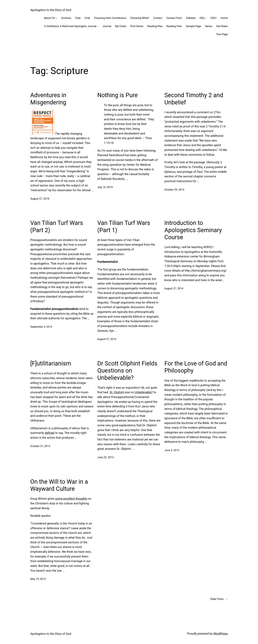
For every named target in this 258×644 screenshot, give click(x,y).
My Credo (121, 26)
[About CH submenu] (57, 18)
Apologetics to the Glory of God (51, 10)
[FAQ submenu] (206, 18)
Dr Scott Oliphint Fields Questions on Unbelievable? (127, 371)
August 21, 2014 (174, 288)
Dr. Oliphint (117, 392)
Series (209, 26)
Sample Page (193, 26)
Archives (66, 18)
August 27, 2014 (107, 339)
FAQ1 (214, 18)
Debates (191, 18)
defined (50, 433)
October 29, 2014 (174, 190)
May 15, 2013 (38, 579)
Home (224, 18)
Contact (158, 18)
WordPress (221, 634)
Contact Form (174, 18)
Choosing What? (140, 18)
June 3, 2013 (172, 450)
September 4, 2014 (41, 327)
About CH (50, 18)
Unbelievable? (144, 392)
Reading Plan (155, 26)
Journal (107, 26)
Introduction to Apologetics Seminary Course (193, 230)
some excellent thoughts (71, 499)
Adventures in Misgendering (48, 99)
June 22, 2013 (105, 457)
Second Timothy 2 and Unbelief (194, 99)
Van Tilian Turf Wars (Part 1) (124, 226)
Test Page (222, 34)
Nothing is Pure (117, 95)
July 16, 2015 (105, 187)
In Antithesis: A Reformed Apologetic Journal (70, 26)
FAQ (202, 18)
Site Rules (222, 26)
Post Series (137, 26)
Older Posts (219, 599)
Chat (78, 18)
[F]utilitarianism (51, 364)
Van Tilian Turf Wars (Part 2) (57, 226)
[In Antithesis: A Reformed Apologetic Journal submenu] (98, 26)
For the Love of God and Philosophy (196, 367)
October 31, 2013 (40, 446)
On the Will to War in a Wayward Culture (59, 485)
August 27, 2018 (40, 199)
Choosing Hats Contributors (110, 18)
